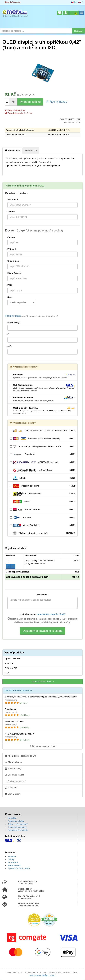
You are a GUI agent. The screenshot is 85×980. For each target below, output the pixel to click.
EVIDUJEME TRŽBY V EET (42, 975)
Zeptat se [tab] (31, 150)
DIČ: (10, 347)
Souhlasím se (42, 614)
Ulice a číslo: (14, 261)
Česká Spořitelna (42, 525)
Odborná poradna (15, 775)
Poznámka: (42, 594)
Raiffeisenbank (42, 494)
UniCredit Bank (42, 470)
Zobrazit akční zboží (42, 681)
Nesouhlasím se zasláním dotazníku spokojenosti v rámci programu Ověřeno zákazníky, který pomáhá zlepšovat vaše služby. (43, 620)
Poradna (12, 856)
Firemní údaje (31, 316)
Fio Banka (42, 517)
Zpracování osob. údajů (19, 868)
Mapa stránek (14, 865)
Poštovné (9, 663)
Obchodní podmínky (17, 827)
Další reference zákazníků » (42, 746)
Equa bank (42, 454)
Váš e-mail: (13, 200)
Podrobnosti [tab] (12, 150)
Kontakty (12, 818)
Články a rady (13, 794)
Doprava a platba (16, 821)
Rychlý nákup (57, 101)
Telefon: (11, 212)
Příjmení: (12, 249)
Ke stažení (13, 862)
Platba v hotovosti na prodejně (42, 533)
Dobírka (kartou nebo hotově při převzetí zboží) (42, 431)
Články (11, 859)
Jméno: (11, 237)
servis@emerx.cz (13, 2)
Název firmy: (14, 322)
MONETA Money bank (42, 462)
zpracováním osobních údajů (51, 614)
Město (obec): (14, 273)
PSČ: (10, 285)
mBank (42, 502)
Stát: (10, 297)
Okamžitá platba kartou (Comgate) (42, 439)
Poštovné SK (11, 668)
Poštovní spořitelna (42, 486)
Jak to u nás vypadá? (18, 824)
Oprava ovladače (13, 658)
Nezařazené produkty (18, 830)
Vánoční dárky (13, 768)
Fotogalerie (12, 788)
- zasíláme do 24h (21, 756)
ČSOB (42, 478)
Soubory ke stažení (15, 781)
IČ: (9, 335)
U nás (7, 673)
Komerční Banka (42, 510)
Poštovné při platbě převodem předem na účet (42, 446)
